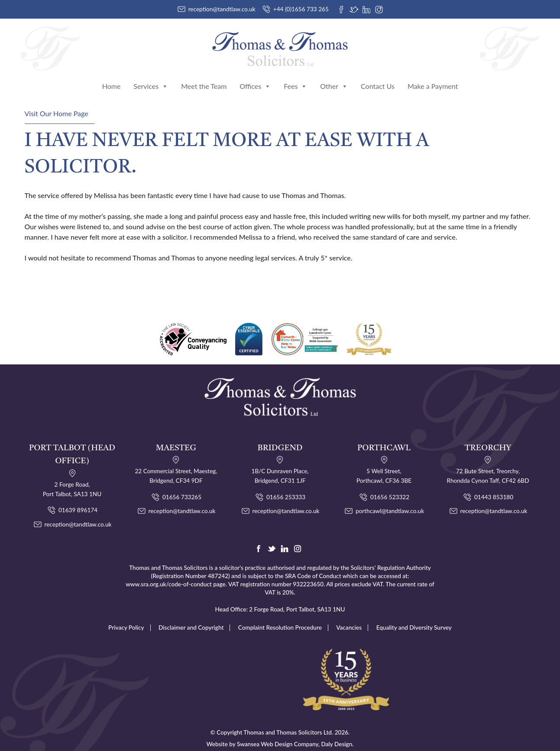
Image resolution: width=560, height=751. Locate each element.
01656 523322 (390, 486)
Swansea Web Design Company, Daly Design (295, 733)
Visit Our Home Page (57, 104)
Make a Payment (433, 77)
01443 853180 (494, 486)
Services (151, 77)
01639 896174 (78, 500)
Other (334, 77)
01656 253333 (286, 486)
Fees (295, 77)
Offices (255, 77)
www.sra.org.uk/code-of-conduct (169, 573)
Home (112, 77)
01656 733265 (182, 486)
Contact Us (378, 77)
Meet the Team (204, 77)
